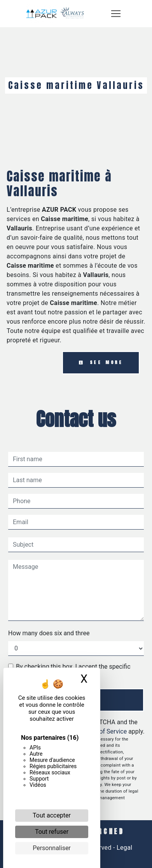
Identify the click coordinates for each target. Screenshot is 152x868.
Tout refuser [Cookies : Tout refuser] (52, 832)
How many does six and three (49, 633)
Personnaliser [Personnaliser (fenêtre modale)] (52, 848)
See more (101, 362)
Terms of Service (104, 731)
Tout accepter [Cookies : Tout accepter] (52, 815)
